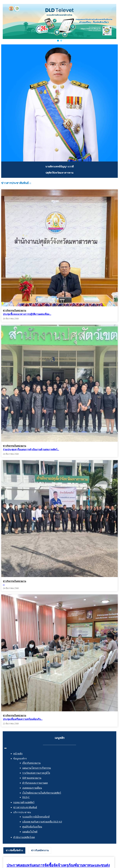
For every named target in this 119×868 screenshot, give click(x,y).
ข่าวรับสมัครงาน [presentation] (40, 850)
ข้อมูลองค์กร (20, 759)
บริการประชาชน (22, 812)
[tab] (14, 850)
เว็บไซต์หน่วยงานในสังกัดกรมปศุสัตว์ (42, 793)
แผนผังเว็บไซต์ (30, 832)
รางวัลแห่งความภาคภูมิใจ (36, 773)
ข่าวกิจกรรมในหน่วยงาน (14, 311)
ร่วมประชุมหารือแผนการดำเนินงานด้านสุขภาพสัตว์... (31, 449)
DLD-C (26, 797)
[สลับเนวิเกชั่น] (5, 748)
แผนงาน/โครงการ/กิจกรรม (37, 768)
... (4, 583)
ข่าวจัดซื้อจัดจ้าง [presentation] (14, 850)
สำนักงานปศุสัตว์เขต (24, 837)
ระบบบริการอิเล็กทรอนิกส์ (36, 817)
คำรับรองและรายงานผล (35, 783)
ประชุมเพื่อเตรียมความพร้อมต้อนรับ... (23, 719)
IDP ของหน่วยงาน (32, 778)
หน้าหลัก (18, 754)
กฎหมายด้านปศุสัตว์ (24, 802)
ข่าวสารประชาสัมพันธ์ (25, 807)
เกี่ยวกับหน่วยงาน (31, 763)
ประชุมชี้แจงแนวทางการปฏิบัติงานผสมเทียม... (27, 314)
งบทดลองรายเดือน (32, 788)
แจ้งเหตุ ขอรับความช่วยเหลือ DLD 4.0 (42, 822)
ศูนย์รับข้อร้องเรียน (32, 827)
